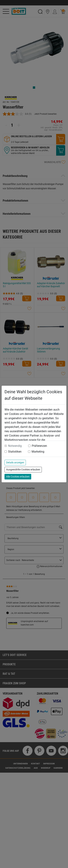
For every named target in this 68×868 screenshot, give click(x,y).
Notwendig (15, 446)
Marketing (38, 452)
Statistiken (15, 452)
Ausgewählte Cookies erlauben (23, 470)
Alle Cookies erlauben (18, 477)
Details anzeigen (15, 462)
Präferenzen (39, 446)
